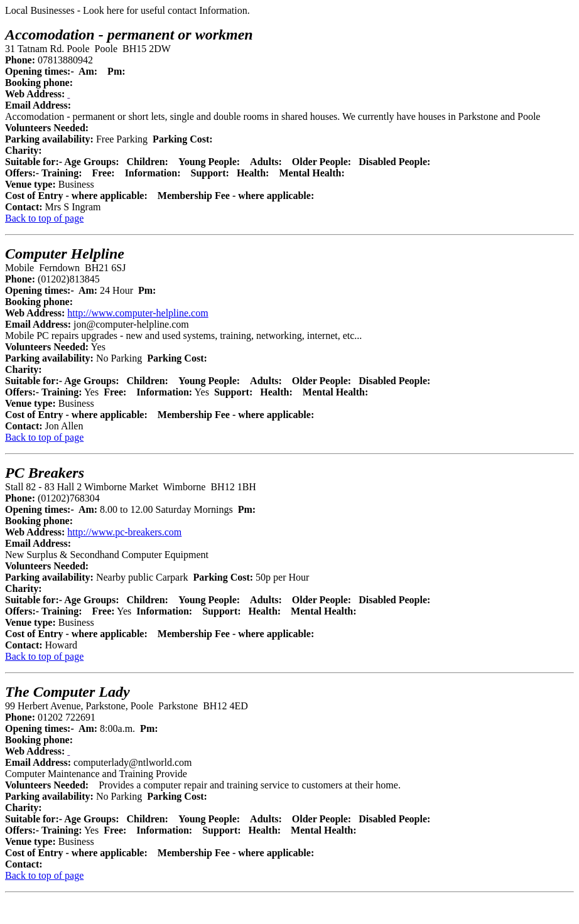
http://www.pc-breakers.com (124, 532)
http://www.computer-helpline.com (138, 313)
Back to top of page (44, 218)
